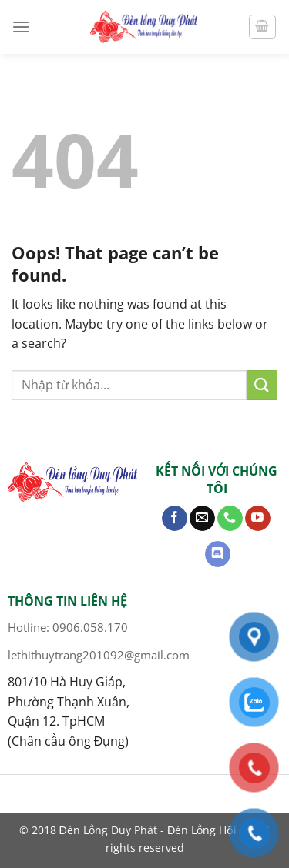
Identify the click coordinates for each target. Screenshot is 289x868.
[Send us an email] (202, 519)
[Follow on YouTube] (258, 519)
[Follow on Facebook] (175, 519)
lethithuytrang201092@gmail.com (99, 655)
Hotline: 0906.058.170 (68, 627)
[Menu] (21, 27)
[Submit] (262, 385)
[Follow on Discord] (218, 554)
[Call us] (230, 519)
